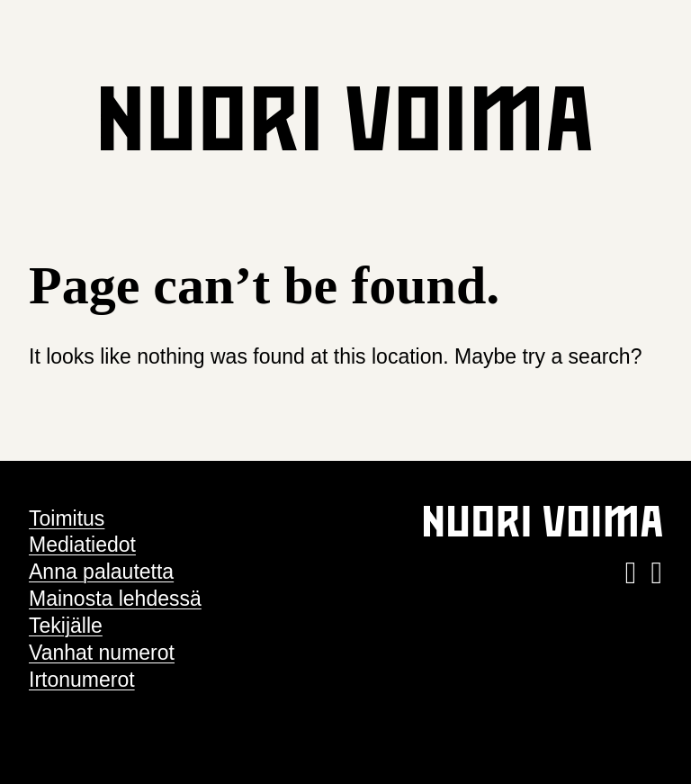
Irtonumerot (82, 680)
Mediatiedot (82, 545)
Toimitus (67, 518)
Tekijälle (66, 626)
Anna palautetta (101, 572)
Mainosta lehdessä (115, 599)
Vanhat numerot (102, 653)
